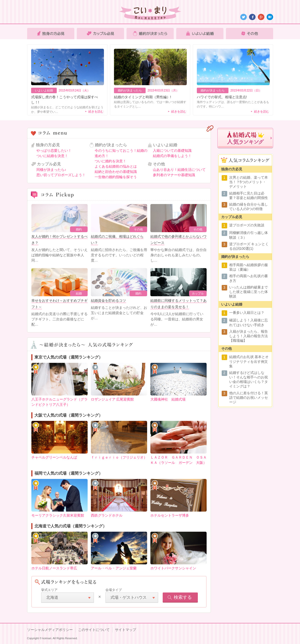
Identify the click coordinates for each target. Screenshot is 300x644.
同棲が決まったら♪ (51, 170)
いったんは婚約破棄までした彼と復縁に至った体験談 (249, 292)
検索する (183, 597)
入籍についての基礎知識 (172, 151)
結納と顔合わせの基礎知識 (116, 172)
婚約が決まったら (150, 34)
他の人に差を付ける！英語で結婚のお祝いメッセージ (249, 398)
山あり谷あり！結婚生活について (179, 170)
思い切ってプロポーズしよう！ (61, 175)
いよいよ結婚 (200, 34)
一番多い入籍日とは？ (247, 313)
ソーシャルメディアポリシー (50, 630)
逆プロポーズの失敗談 (247, 225)
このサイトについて (94, 630)
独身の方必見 (51, 34)
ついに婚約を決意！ (110, 161)
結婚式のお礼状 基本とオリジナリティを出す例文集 (249, 361)
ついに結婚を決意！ (52, 156)
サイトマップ (126, 630)
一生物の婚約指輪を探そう (116, 177)
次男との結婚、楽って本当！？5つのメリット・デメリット (249, 182)
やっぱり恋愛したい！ (54, 151)
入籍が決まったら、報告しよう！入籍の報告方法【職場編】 (249, 336)
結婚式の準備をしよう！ (172, 156)
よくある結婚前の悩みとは (116, 166)
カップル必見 (100, 34)
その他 (250, 34)
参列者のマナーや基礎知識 (174, 175)
